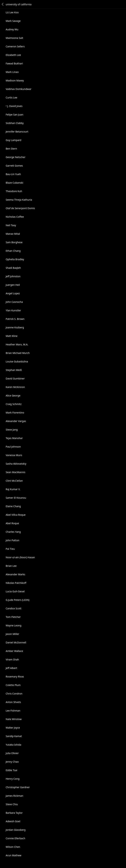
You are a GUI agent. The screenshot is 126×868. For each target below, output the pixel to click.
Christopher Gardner (18, 787)
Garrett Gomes (14, 166)
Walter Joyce (13, 728)
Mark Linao (12, 72)
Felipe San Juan (14, 115)
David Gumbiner (15, 378)
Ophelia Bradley (15, 259)
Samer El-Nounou (16, 498)
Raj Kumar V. (13, 489)
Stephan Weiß (14, 370)
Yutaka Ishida (13, 745)
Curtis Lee (11, 97)
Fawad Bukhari (14, 63)
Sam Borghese (14, 242)
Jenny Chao (12, 762)
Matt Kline (12, 336)
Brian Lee (11, 566)
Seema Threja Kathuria (19, 200)
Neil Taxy (11, 225)
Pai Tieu (10, 549)
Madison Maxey (15, 80)
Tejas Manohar (14, 438)
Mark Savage (13, 21)
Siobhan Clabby (15, 123)
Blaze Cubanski (14, 183)
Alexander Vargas (16, 421)
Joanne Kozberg (15, 327)
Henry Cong (13, 779)
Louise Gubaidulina (17, 361)
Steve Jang (12, 430)
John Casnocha (14, 302)
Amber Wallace (14, 651)
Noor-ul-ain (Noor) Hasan (20, 557)
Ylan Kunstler (13, 310)
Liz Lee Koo (12, 12)
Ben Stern (11, 149)
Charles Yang (13, 532)
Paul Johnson (13, 447)
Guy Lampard (13, 140)
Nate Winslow (14, 719)
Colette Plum (13, 685)
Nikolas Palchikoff (16, 583)
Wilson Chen (13, 847)
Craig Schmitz (14, 404)
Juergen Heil (13, 285)
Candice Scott (14, 608)
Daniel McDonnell (16, 642)
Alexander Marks (15, 574)
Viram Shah (12, 659)
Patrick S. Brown (15, 319)
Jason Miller (12, 634)
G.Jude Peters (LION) (18, 600)
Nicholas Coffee (15, 217)
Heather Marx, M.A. (17, 344)
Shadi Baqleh (13, 268)
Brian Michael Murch (18, 353)
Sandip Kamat (14, 736)
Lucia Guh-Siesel (15, 591)
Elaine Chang (13, 506)
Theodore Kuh (14, 191)
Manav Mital (13, 234)
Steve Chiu (12, 804)
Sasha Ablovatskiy (16, 464)
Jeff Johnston (13, 276)
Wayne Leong (14, 625)
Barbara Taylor (14, 813)
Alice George (13, 396)
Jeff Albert (11, 668)
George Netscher (16, 157)
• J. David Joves (14, 106)
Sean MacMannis (15, 472)
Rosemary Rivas (15, 677)
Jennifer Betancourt (17, 132)
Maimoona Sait (14, 38)
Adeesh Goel (13, 821)
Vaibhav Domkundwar (18, 89)
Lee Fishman (13, 711)
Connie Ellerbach (15, 838)
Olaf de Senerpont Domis (20, 208)
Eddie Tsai (11, 770)
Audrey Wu (12, 29)
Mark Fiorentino (15, 413)
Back (3, 4)
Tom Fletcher (13, 617)
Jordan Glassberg (16, 830)
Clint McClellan (14, 481)
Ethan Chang (13, 251)
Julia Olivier (12, 753)
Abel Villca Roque (16, 515)
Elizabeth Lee (13, 55)
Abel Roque (12, 523)
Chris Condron (14, 694)
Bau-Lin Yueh (13, 174)
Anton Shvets (13, 702)
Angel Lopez (13, 293)
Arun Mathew (14, 855)
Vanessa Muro (14, 455)
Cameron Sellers (15, 46)
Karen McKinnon (15, 387)
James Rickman (14, 796)
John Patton (12, 540)
